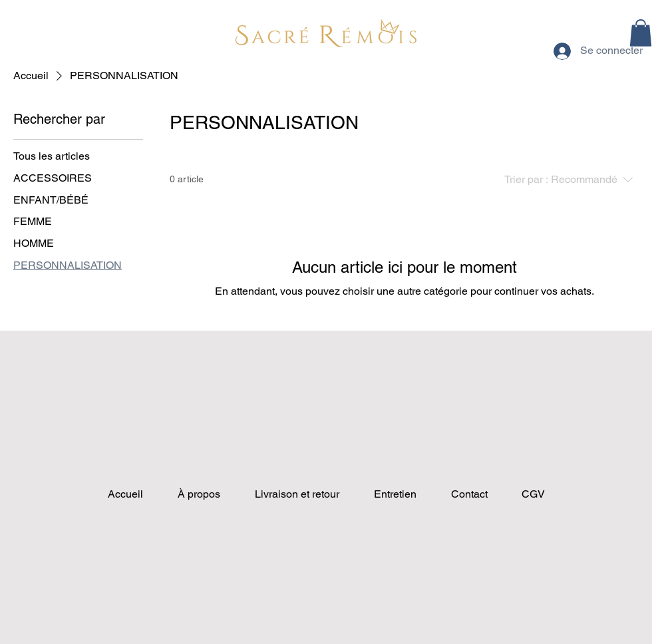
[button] (641, 33)
